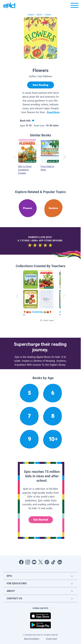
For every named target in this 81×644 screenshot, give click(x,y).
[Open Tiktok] (53, 562)
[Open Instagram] (28, 562)
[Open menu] (75, 6)
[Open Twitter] (40, 562)
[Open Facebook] (21, 562)
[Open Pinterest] (47, 562)
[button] (38, 296)
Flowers (31, 14)
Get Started (41, 520)
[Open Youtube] (34, 562)
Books (39, 14)
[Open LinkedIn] (60, 562)
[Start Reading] (41, 85)
